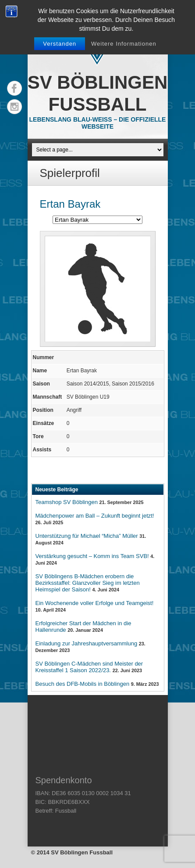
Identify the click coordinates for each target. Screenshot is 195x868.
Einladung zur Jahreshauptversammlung (87, 643)
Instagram (14, 107)
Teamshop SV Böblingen (67, 502)
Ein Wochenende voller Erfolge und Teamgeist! (95, 603)
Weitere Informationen (124, 44)
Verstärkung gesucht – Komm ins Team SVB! (92, 556)
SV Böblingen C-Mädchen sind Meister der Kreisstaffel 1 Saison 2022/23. (89, 667)
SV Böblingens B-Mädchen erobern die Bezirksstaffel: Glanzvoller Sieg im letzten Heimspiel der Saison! (88, 583)
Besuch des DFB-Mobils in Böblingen (83, 684)
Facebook (14, 88)
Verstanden (60, 44)
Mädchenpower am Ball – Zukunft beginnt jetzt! (95, 516)
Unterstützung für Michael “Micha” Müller (87, 536)
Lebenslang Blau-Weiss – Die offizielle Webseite (98, 123)
